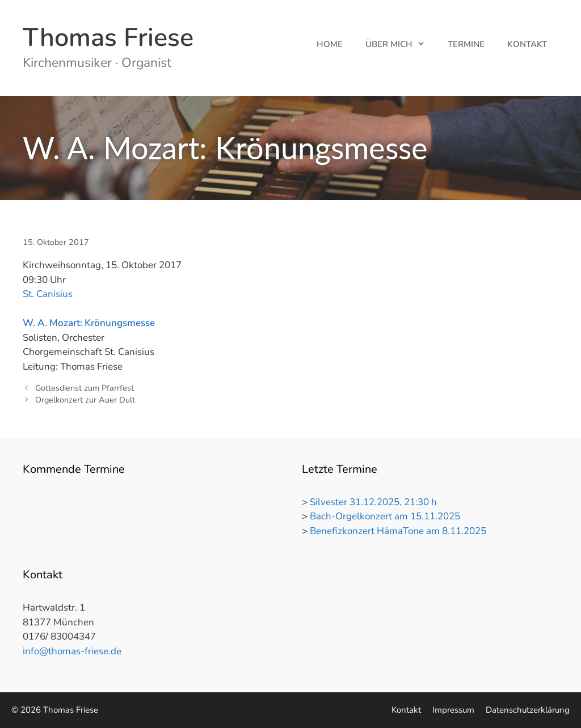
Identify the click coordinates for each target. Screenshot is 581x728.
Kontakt (527, 44)
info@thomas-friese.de (72, 651)
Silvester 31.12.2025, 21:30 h (373, 502)
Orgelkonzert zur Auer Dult (85, 400)
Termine (466, 44)
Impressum (453, 710)
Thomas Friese (108, 38)
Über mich (401, 44)
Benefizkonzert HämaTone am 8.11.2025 (398, 531)
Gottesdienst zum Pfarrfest (85, 388)
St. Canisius (48, 294)
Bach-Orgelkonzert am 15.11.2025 (385, 516)
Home (330, 44)
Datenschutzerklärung (528, 710)
